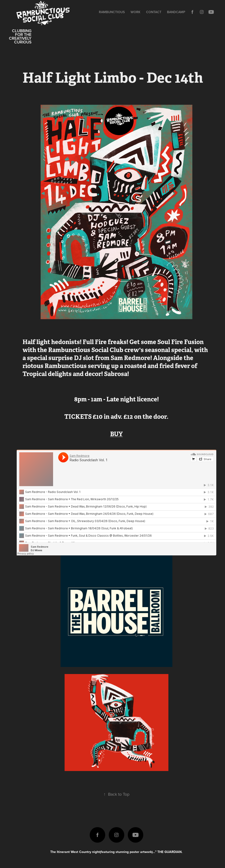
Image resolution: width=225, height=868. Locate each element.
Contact (154, 12)
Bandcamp (176, 12)
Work (136, 12)
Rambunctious (112, 12)
